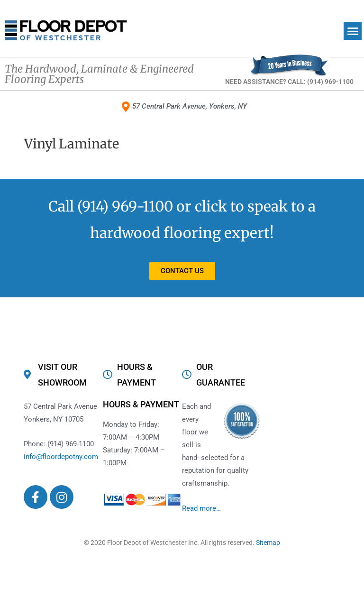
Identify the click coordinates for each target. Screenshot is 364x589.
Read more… (201, 508)
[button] (353, 31)
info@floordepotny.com (61, 457)
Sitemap (268, 543)
